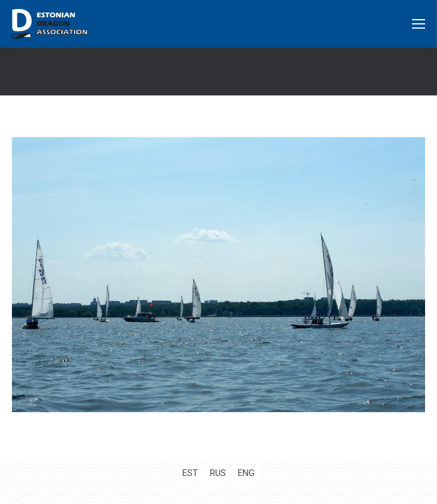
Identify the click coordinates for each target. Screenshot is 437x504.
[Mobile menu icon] (419, 24)
